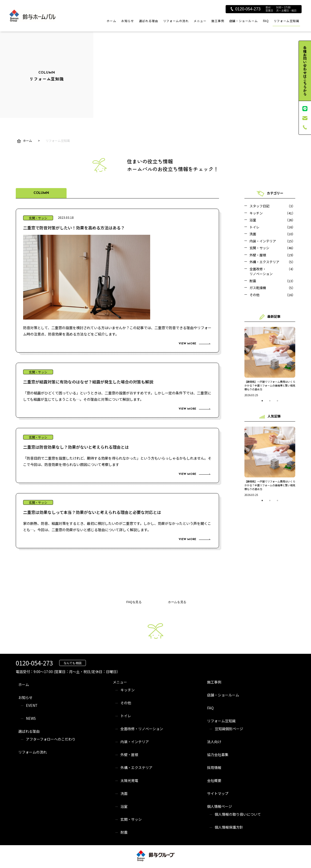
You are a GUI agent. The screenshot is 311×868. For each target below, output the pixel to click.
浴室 (124, 806)
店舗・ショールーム (244, 21)
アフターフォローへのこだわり (51, 739)
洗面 (124, 793)
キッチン (128, 690)
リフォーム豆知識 (286, 21)
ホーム (112, 21)
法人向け (214, 742)
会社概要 (214, 780)
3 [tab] (277, 401)
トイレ (126, 716)
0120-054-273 (246, 9)
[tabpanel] (270, 362)
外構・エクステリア (136, 767)
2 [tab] (270, 401)
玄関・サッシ (131, 819)
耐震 (124, 832)
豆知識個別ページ (229, 729)
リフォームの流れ (176, 21)
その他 (126, 703)
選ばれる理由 (149, 21)
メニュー (200, 21)
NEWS (31, 718)
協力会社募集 (218, 755)
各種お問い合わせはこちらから (305, 71)
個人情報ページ (220, 806)
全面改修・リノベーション (142, 729)
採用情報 (214, 767)
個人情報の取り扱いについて (238, 814)
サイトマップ (218, 793)
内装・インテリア (135, 742)
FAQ (266, 21)
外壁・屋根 (129, 755)
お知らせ (128, 21)
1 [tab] (262, 401)
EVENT (32, 705)
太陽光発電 (129, 780)
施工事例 (218, 21)
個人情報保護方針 (229, 827)
